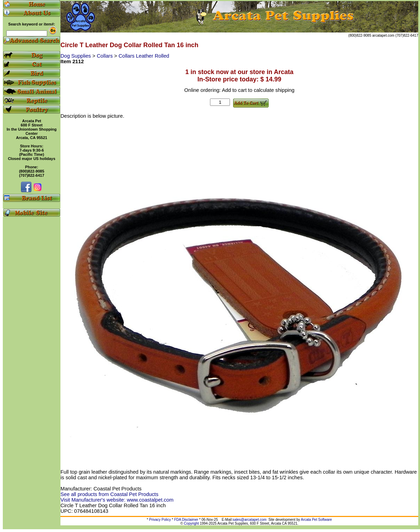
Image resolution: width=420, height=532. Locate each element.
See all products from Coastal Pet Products (109, 494)
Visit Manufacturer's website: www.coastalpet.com (117, 500)
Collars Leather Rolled (144, 56)
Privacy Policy (160, 520)
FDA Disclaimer (186, 520)
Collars (106, 56)
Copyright (191, 523)
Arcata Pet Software (316, 520)
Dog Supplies (76, 56)
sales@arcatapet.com (250, 520)
